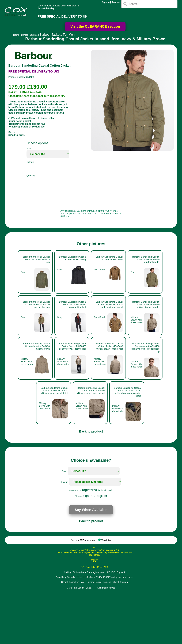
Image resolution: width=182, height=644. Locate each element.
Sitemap (124, 582)
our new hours (125, 577)
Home (16, 35)
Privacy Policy (94, 582)
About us (75, 582)
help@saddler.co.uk (72, 577)
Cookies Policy (110, 582)
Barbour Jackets (29, 35)
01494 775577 (103, 577)
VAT (83, 582)
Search (65, 582)
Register (116, 2)
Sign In (106, 2)
